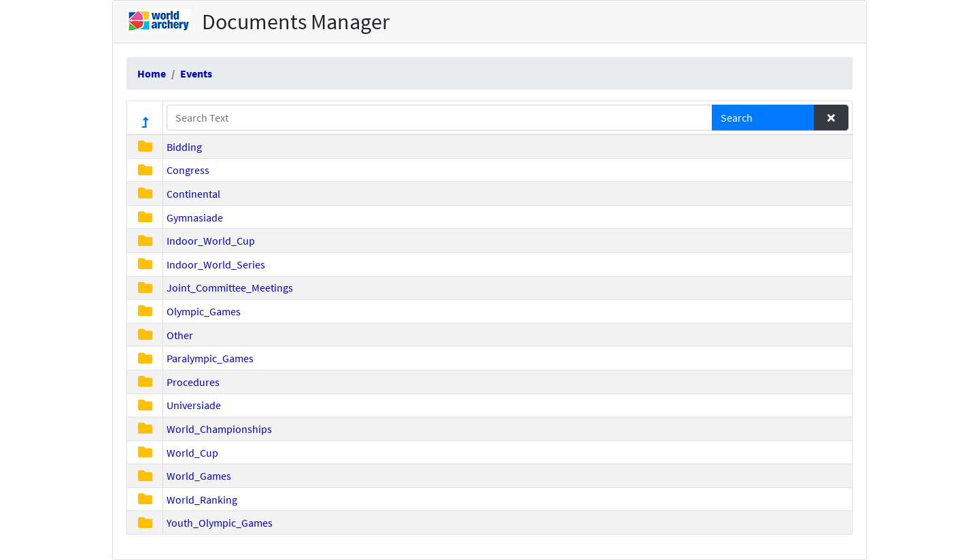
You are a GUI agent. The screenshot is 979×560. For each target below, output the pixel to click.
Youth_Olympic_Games (220, 523)
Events (196, 73)
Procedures (193, 382)
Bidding (184, 147)
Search (737, 118)
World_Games (199, 476)
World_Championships (219, 429)
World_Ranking (202, 500)
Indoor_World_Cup (211, 241)
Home (152, 73)
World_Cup (192, 453)
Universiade (194, 405)
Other (180, 335)
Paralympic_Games (210, 358)
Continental (193, 194)
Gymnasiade (195, 217)
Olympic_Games (204, 311)
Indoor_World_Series (216, 264)
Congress (188, 170)
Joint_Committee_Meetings (230, 287)
